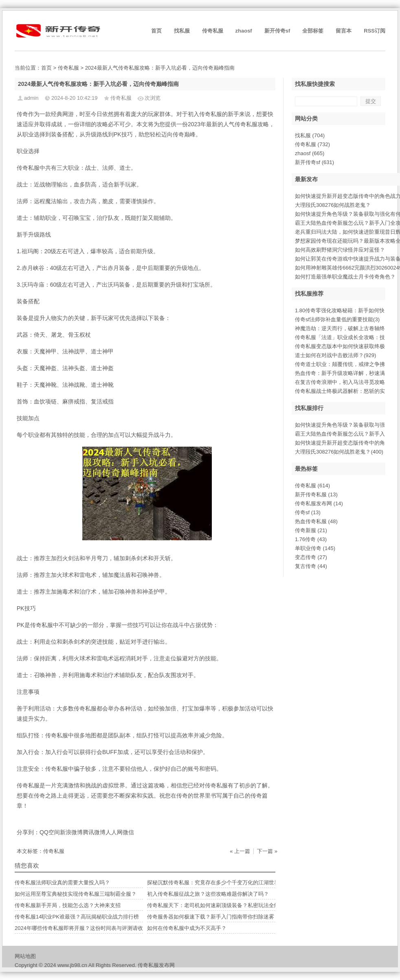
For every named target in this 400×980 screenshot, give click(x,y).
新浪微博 (71, 832)
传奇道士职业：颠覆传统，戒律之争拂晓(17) (347, 364)
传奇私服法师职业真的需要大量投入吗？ (62, 882)
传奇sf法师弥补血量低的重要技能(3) (337, 319)
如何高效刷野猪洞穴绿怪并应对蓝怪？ (340, 250)
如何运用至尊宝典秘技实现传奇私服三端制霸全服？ (76, 894)
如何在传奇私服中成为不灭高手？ (187, 928)
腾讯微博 (94, 832)
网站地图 (25, 956)
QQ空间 (50, 832)
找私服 (182, 31)
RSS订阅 (375, 31)
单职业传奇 (315, 548)
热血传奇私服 (316, 521)
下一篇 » (267, 851)
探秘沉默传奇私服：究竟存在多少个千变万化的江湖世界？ (216, 882)
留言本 (344, 31)
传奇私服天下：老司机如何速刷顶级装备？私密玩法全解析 (216, 905)
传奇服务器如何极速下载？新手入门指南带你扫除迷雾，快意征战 (224, 917)
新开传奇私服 (316, 494)
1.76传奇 (311, 539)
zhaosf (244, 31)
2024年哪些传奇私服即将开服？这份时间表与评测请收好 (81, 928)
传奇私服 (213, 31)
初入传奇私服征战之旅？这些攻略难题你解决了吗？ (208, 894)
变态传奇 (311, 557)
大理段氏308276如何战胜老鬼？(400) (339, 452)
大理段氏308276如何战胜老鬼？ (333, 205)
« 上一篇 (240, 851)
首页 (156, 31)
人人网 (114, 832)
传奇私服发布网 (319, 503)
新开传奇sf (277, 31)
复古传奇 (311, 566)
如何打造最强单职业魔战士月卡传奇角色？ (345, 277)
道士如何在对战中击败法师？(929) (335, 355)
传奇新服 (311, 530)
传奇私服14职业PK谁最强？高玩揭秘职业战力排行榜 (77, 917)
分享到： (28, 832)
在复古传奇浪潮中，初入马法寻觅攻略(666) (346, 382)
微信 (128, 832)
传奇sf (308, 512)
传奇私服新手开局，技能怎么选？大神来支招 (68, 905)
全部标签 (313, 31)
